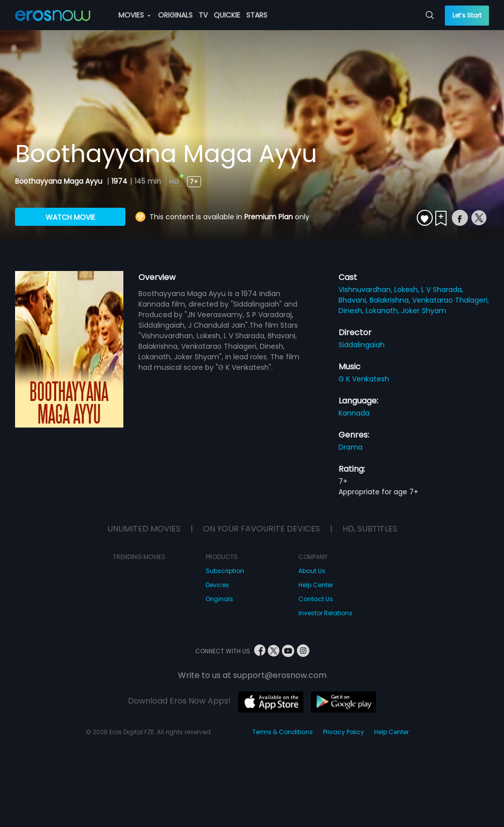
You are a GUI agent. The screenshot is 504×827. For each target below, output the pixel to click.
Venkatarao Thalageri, (451, 300)
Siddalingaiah (362, 345)
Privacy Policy (344, 732)
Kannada (354, 413)
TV (203, 15)
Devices (217, 585)
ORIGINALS (175, 15)
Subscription (225, 571)
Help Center (316, 585)
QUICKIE (227, 15)
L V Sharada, (442, 290)
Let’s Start (467, 15)
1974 (119, 181)
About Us (312, 571)
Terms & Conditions (283, 732)
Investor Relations (325, 613)
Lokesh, (408, 290)
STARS (257, 15)
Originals (219, 599)
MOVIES (134, 15)
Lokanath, (383, 311)
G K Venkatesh (364, 379)
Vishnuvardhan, (366, 290)
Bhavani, (354, 300)
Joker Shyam (424, 311)
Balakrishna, (391, 300)
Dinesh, (352, 311)
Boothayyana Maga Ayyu (60, 181)
